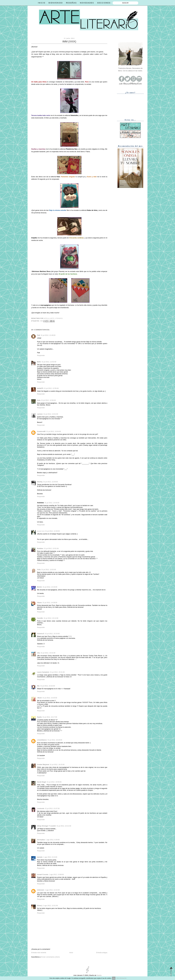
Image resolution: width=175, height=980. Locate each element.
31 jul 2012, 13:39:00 (52, 531)
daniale (40, 857)
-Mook (39, 698)
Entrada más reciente (39, 953)
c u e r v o (41, 531)
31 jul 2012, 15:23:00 (52, 634)
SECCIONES (104, 3)
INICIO (42, 3)
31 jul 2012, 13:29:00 (50, 482)
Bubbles (40, 548)
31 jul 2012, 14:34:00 (50, 587)
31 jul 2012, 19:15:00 (57, 765)
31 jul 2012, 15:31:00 (48, 653)
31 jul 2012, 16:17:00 (50, 717)
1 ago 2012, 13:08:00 (56, 874)
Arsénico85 (41, 431)
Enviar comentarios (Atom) (50, 957)
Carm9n (40, 618)
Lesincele (41, 808)
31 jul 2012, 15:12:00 (51, 618)
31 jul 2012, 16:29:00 (55, 740)
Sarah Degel (42, 782)
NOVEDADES (87, 3)
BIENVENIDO (56, 3)
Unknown (41, 890)
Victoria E (41, 634)
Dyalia (39, 717)
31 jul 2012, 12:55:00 (51, 388)
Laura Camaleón (43, 672)
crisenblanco (42, 740)
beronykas (41, 840)
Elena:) (40, 906)
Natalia (99, 975)
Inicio (71, 953)
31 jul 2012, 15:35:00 (50, 698)
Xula (39, 400)
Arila (39, 570)
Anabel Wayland (43, 765)
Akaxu (39, 603)
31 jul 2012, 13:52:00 (49, 570)
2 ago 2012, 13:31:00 (50, 906)
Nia (38, 686)
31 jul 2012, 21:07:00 (52, 808)
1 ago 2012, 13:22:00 (52, 890)
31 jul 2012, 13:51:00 (51, 548)
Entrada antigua (102, 953)
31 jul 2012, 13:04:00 (54, 431)
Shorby (40, 482)
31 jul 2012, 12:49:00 (48, 335)
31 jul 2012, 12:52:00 (49, 362)
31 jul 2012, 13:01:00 (51, 414)
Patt (39, 335)
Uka (39, 653)
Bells (39, 362)
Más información (121, 978)
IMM (41, 321)
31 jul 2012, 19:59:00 (54, 782)
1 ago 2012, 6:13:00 (50, 857)
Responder (41, 355)
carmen (40, 414)
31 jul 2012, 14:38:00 (50, 603)
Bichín (39, 587)
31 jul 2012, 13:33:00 (52, 503)
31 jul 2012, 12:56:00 (48, 400)
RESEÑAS (71, 3)
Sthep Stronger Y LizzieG (46, 826)
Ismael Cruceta (43, 874)
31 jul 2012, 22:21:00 (64, 826)
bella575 (40, 388)
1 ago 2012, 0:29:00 (53, 840)
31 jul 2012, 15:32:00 (48, 686)
